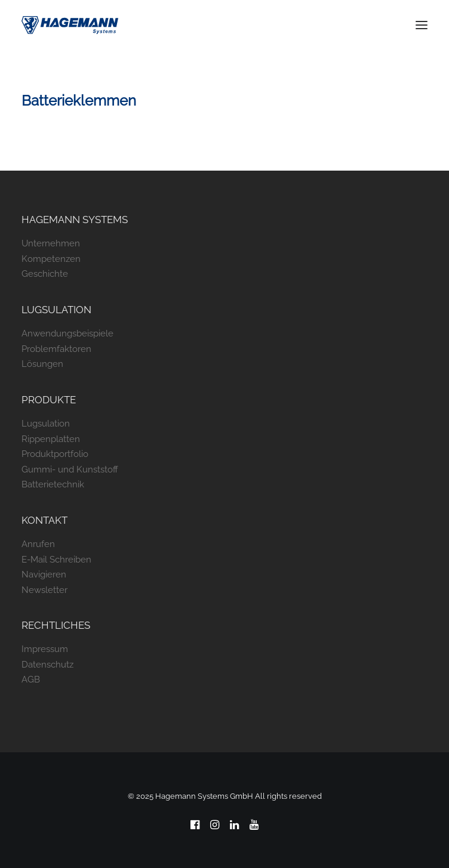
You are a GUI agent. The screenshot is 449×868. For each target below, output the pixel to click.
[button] (422, 25)
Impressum (45, 649)
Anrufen (38, 544)
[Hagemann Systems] (70, 25)
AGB (31, 679)
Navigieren (44, 574)
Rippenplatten (51, 439)
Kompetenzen (51, 259)
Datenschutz (47, 665)
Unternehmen (51, 243)
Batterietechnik (53, 484)
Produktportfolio (55, 454)
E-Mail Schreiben (56, 560)
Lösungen (42, 364)
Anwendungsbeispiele (67, 333)
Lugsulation (46, 424)
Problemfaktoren (56, 349)
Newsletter (44, 590)
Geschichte (45, 274)
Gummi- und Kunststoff (70, 469)
